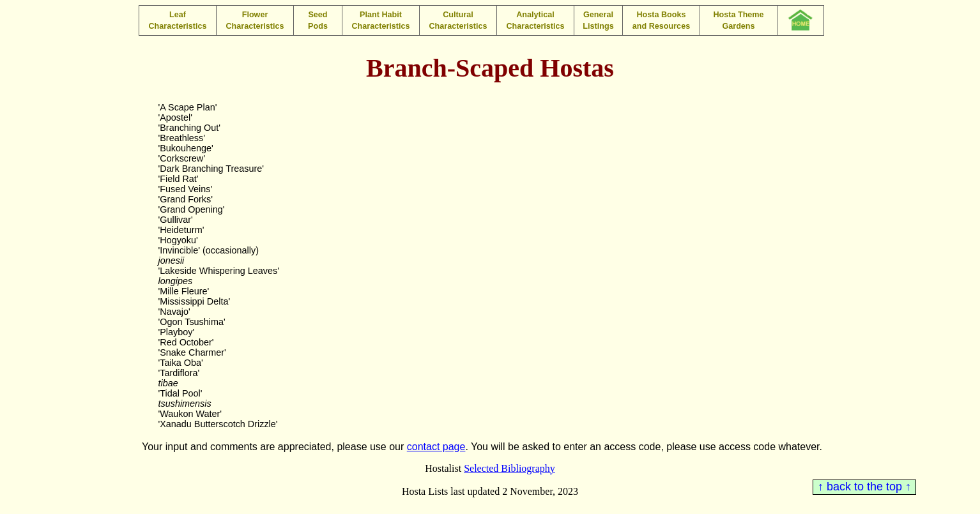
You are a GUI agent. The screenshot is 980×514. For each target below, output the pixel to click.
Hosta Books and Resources (661, 20)
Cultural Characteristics (458, 20)
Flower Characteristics (255, 20)
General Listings (598, 20)
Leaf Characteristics (177, 20)
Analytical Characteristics (535, 20)
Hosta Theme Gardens (738, 20)
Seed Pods (318, 20)
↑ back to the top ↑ (864, 487)
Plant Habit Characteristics (380, 20)
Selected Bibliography (509, 468)
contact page (436, 447)
